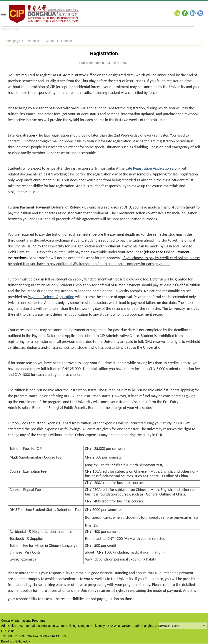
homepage (13, 41)
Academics (33, 41)
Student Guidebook (59, 41)
